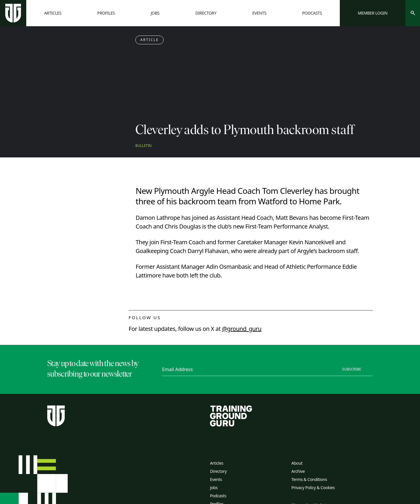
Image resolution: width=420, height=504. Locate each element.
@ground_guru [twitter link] (242, 329)
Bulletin (143, 146)
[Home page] (13, 13)
